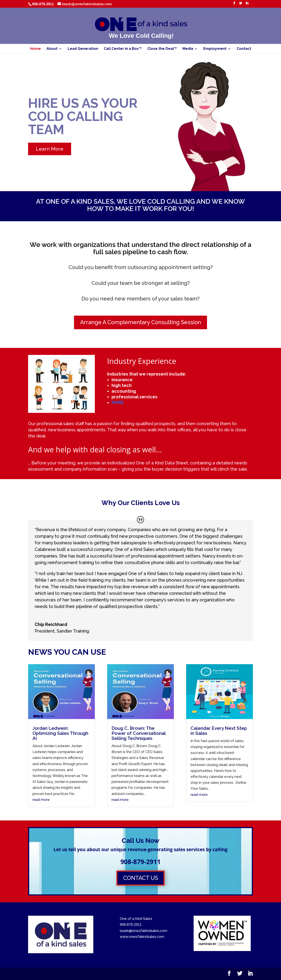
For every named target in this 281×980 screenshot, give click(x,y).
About (52, 49)
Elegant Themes (65, 974)
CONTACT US (141, 878)
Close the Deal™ (162, 49)
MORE (118, 403)
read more (41, 800)
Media (188, 49)
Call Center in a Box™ (123, 49)
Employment (215, 49)
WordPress (113, 974)
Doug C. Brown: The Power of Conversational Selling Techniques (139, 733)
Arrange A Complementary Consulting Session (141, 322)
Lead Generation (83, 49)
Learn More (50, 149)
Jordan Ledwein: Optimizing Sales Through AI (60, 733)
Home (35, 49)
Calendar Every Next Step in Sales (219, 731)
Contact (244, 49)
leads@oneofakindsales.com (144, 931)
